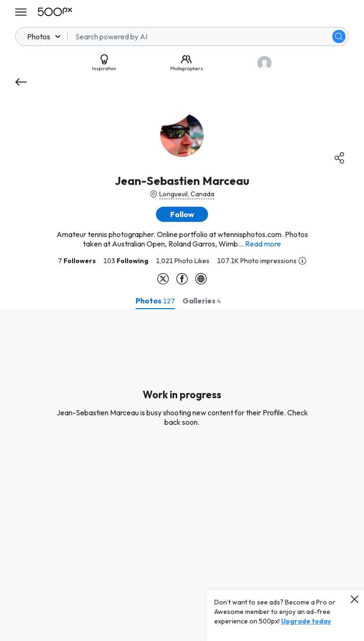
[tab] (155, 301)
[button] (182, 214)
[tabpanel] (182, 475)
